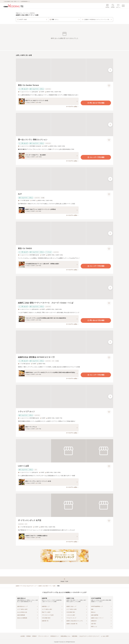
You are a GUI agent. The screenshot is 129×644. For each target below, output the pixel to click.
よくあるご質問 (105, 636)
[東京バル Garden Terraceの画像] (64, 70)
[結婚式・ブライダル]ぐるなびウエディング (26, 586)
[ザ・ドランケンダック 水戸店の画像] (64, 505)
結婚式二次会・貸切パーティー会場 (47, 586)
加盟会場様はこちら (65, 636)
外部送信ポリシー (55, 636)
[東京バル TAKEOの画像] (64, 233)
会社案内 (23, 636)
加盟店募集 (75, 636)
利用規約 (29, 636)
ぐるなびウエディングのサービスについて (89, 636)
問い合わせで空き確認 (96, 103)
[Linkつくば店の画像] (64, 451)
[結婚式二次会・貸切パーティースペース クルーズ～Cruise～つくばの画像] (64, 288)
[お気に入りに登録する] (109, 86)
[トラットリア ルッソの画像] (64, 396)
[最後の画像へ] (110, 70)
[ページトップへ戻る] (64, 580)
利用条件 (34, 636)
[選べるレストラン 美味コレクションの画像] (64, 125)
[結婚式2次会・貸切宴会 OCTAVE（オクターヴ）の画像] (64, 342)
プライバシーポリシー (44, 636)
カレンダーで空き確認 (96, 157)
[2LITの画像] (64, 179)
